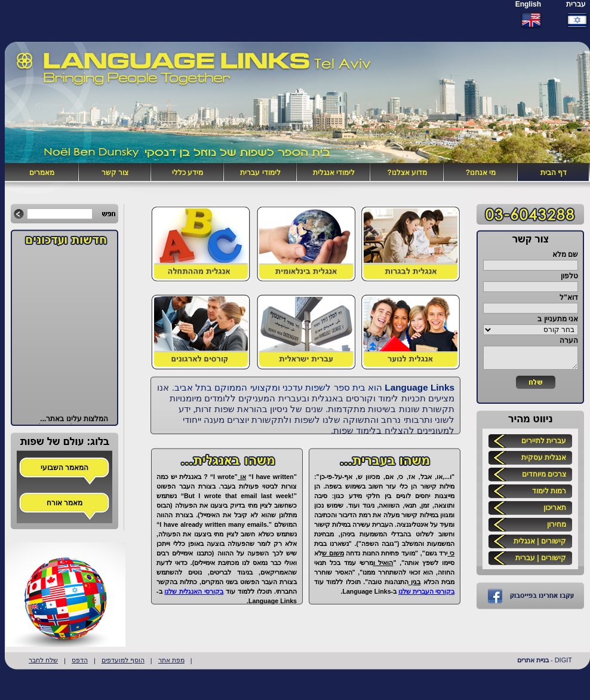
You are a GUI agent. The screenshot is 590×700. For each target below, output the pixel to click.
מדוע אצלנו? (407, 173)
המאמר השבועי (64, 468)
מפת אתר (171, 660)
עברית (576, 4)
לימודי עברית (260, 173)
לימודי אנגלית (334, 173)
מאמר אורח (64, 503)
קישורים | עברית (541, 558)
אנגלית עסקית (544, 458)
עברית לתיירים (544, 441)
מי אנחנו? (481, 173)
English (528, 4)
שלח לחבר (43, 660)
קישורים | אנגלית (540, 541)
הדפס (80, 660)
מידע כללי (188, 173)
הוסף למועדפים (123, 660)
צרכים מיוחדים (544, 474)
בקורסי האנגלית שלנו (194, 591)
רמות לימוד (549, 491)
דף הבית (554, 173)
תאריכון (555, 508)
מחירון (557, 524)
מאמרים (42, 173)
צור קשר (115, 173)
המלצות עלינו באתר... (74, 421)
